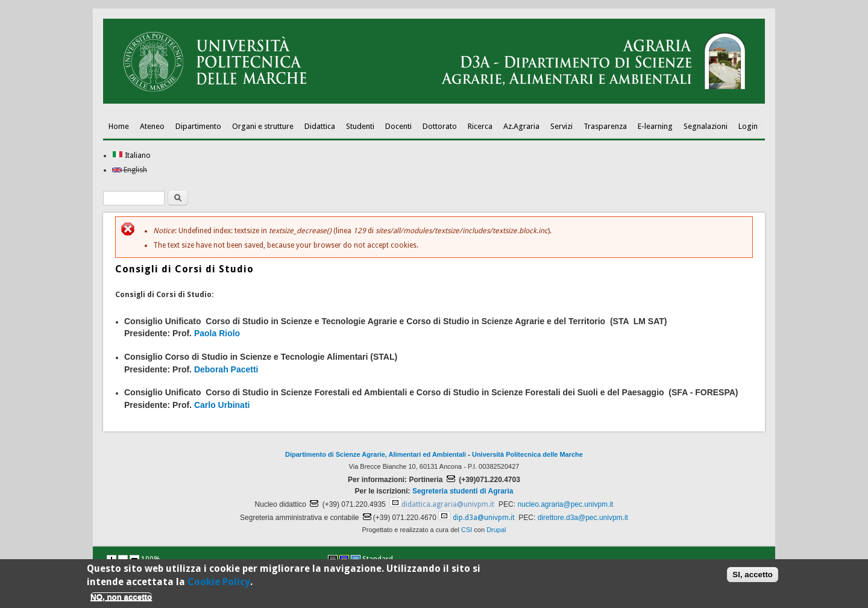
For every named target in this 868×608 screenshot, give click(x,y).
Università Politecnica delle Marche (527, 454)
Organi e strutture (263, 126)
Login (748, 126)
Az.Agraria (521, 126)
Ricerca (480, 126)
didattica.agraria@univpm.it (448, 504)
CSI (467, 530)
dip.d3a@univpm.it (484, 518)
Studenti (360, 126)
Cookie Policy (219, 585)
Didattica (320, 126)
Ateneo (152, 126)
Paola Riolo (217, 333)
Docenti (398, 126)
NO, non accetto (121, 600)
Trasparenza (605, 126)
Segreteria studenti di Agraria (463, 491)
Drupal (496, 530)
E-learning (655, 126)
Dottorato (440, 126)
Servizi (561, 126)
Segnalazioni (706, 126)
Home (119, 126)
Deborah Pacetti (226, 369)
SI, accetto (753, 578)
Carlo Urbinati (222, 405)
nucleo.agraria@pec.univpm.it (565, 504)
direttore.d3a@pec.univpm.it (583, 518)
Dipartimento (198, 126)
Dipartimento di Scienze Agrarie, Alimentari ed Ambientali (376, 454)
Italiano (131, 155)
